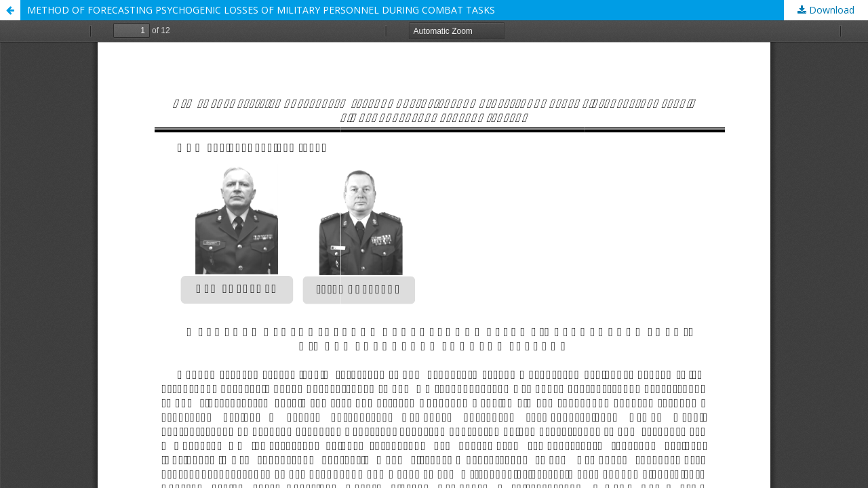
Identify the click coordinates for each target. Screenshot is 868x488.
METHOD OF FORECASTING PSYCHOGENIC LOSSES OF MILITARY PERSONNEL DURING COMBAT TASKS (261, 10)
